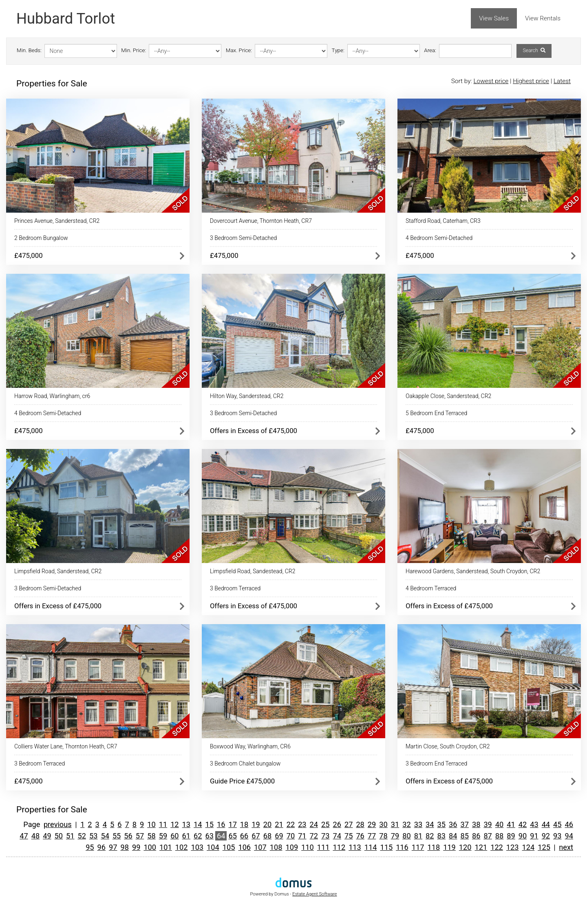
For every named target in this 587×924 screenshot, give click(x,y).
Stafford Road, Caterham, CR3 (443, 221)
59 (163, 836)
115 (386, 847)
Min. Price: (134, 50)
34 (430, 824)
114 (371, 847)
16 (221, 824)
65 (232, 836)
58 (151, 836)
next (566, 847)
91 (534, 836)
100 (150, 847)
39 (488, 824)
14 (198, 824)
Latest (562, 81)
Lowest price (491, 81)
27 (349, 824)
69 (279, 836)
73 (325, 836)
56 (128, 836)
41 (511, 824)
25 (325, 824)
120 (465, 847)
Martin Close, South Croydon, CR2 (448, 746)
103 (197, 847)
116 (402, 847)
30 (383, 824)
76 (360, 836)
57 (140, 836)
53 (93, 836)
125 (544, 847)
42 (523, 824)
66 (244, 836)
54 (105, 836)
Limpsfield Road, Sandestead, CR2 (253, 571)
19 (256, 824)
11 (163, 824)
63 (210, 836)
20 (267, 824)
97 (113, 847)
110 (308, 847)
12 (174, 824)
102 (182, 847)
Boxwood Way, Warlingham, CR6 (250, 746)
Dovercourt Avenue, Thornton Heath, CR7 (261, 221)
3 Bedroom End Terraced (436, 763)
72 (314, 836)
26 (337, 824)
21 (279, 824)
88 (499, 836)
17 (232, 824)
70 (291, 836)
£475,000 (29, 255)
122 (497, 847)
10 (151, 824)
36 (453, 824)
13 (186, 824)
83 (441, 836)
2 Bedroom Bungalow (41, 238)
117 (418, 847)
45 (557, 824)
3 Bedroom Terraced (235, 588)
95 (90, 847)
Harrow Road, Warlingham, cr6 (52, 396)
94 (569, 836)
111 (323, 847)
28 (360, 824)
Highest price (531, 81)
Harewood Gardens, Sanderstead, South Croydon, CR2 (473, 571)
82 (430, 836)
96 (102, 847)
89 (511, 836)
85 (464, 836)
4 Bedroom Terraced (431, 588)
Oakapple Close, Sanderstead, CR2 (448, 396)
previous (58, 824)
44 (546, 824)
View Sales (494, 18)
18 (244, 824)
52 (82, 836)
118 (434, 847)
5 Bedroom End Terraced (436, 413)
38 (476, 824)
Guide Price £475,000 (242, 781)
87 (488, 836)
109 (292, 847)
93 (557, 836)
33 (418, 824)
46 (569, 824)
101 (166, 847)
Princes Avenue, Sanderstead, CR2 (57, 221)
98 (124, 847)
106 (244, 847)
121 (481, 847)
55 (117, 836)
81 (418, 836)
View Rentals (543, 18)
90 (523, 836)
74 (337, 836)
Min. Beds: (29, 50)
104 (213, 847)
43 (534, 824)
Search (534, 51)
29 (372, 824)
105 (229, 847)
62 (198, 836)
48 (35, 836)
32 (406, 824)
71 (302, 836)
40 (499, 824)
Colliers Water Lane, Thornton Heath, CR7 (66, 746)
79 (395, 836)
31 (395, 824)
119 (449, 847)
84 (453, 836)
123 (513, 847)
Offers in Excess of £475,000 (254, 431)
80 (406, 836)
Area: (430, 50)
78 (383, 836)
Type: (338, 50)
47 (24, 836)
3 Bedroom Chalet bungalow (245, 763)
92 (546, 836)
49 (47, 836)
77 (372, 836)
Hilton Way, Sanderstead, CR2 (247, 396)
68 (267, 836)
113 (355, 847)
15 (210, 824)
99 (136, 847)
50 (59, 836)
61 (186, 836)
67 (256, 836)
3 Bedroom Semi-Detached (243, 238)
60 (174, 836)
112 (339, 847)
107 (260, 847)
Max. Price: (239, 50)
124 (529, 847)
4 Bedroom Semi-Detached (439, 238)
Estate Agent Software (314, 894)
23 (302, 824)
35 (441, 824)
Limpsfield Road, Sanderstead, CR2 (58, 571)
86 (476, 836)
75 (349, 836)
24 (314, 824)
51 (70, 836)
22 (291, 824)
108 (276, 847)
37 (464, 824)
